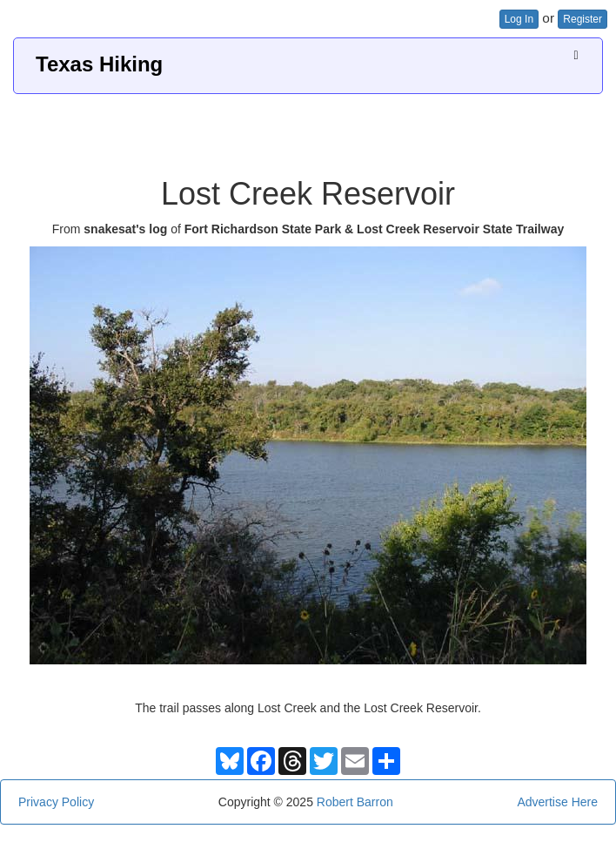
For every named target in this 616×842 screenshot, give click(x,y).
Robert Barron (355, 802)
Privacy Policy (56, 802)
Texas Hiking (99, 64)
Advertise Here (557, 802)
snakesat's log (125, 229)
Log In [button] (519, 19)
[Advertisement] (308, 129)
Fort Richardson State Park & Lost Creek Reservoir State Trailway (375, 229)
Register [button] (583, 19)
